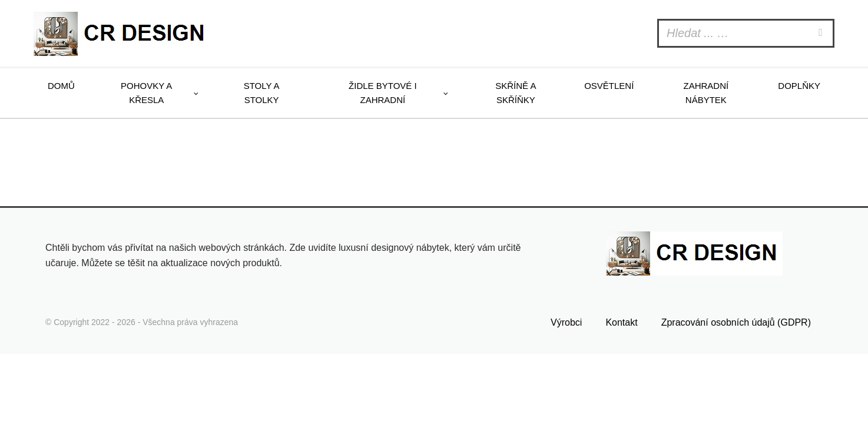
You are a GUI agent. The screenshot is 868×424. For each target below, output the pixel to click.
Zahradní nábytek (706, 93)
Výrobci (566, 322)
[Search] (822, 33)
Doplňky (799, 86)
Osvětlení (609, 86)
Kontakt (621, 322)
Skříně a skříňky (516, 93)
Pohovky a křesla (146, 93)
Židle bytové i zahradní (383, 93)
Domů (61, 86)
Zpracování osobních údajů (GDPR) (736, 322)
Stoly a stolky (262, 93)
